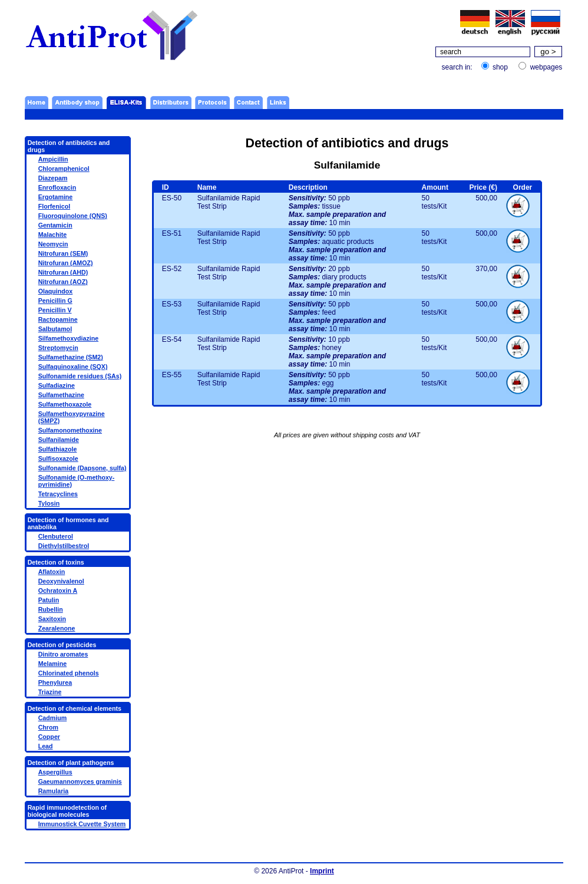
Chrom (48, 727)
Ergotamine (56, 197)
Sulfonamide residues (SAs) (80, 376)
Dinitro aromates (63, 654)
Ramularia (54, 791)
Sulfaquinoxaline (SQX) (73, 367)
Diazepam (53, 178)
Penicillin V (55, 310)
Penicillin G (55, 301)
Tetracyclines (58, 494)
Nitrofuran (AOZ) (63, 282)
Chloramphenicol (64, 169)
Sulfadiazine (57, 385)
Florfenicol (54, 206)
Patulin (49, 600)
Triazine (50, 692)
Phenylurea (55, 682)
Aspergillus (55, 772)
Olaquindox (56, 291)
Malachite (53, 235)
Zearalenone (57, 628)
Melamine (53, 664)
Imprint (322, 871)
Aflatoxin (52, 572)
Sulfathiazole (58, 449)
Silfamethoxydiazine (68, 338)
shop (500, 67)
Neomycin (53, 244)
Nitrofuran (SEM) (63, 253)
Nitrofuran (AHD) (63, 272)
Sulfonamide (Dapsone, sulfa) (82, 468)
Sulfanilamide (59, 440)
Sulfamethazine (61, 395)
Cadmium (53, 718)
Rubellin (51, 609)
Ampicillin (53, 159)
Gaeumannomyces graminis (80, 781)
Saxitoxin (52, 619)
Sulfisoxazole (58, 459)
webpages (546, 67)
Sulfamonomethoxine (70, 430)
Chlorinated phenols (69, 673)
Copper (49, 737)
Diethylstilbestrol (64, 546)
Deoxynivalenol (61, 581)
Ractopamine (58, 319)
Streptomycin (58, 348)
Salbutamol (55, 329)
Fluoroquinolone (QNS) (73, 216)
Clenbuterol (56, 536)
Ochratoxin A (58, 591)
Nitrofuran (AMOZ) (66, 263)
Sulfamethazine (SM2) (71, 357)
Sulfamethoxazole (65, 404)
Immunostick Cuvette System (82, 824)
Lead (46, 746)
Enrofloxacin (57, 187)
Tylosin (49, 503)
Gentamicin (55, 225)
